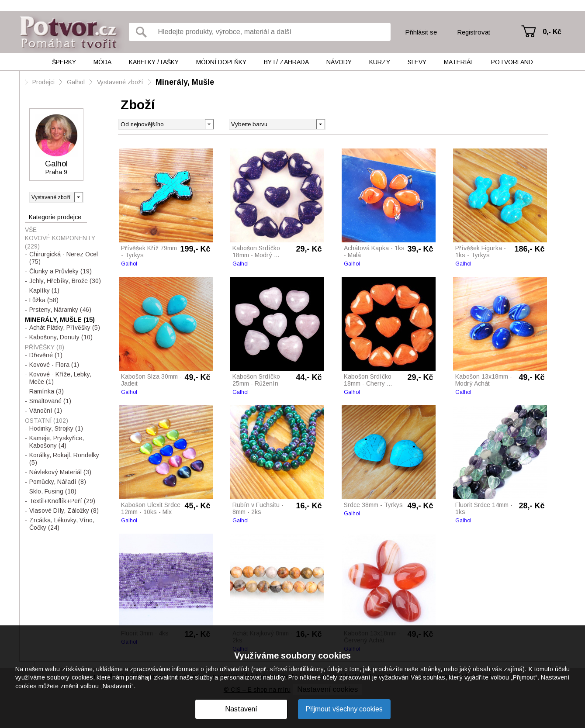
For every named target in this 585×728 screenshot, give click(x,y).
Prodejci (43, 82)
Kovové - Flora (54, 365)
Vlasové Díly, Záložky (64, 511)
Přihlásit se (421, 32)
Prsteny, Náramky (60, 310)
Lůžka (44, 300)
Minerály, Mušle (185, 82)
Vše (31, 230)
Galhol (76, 82)
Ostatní (47, 421)
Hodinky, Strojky (56, 428)
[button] (320, 124)
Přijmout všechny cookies (344, 709)
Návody (339, 62)
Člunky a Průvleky (61, 271)
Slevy (417, 62)
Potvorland (512, 62)
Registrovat (474, 32)
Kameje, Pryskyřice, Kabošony (57, 442)
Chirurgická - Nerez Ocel (64, 258)
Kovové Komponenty (60, 242)
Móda (102, 62)
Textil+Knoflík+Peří (62, 501)
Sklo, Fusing (53, 491)
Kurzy (380, 62)
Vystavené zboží (120, 82)
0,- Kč (552, 32)
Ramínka (47, 391)
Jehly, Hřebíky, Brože (65, 281)
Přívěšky (45, 347)
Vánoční (46, 411)
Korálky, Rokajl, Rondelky (64, 459)
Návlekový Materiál (60, 472)
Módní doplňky (221, 62)
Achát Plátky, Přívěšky (65, 328)
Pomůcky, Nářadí (58, 482)
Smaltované (50, 401)
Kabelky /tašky (154, 62)
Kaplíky (44, 290)
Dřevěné (46, 355)
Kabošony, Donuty (61, 337)
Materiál (459, 62)
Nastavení (241, 709)
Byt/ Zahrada (286, 62)
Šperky (64, 62)
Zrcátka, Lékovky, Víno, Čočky (62, 524)
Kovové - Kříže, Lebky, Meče (60, 378)
